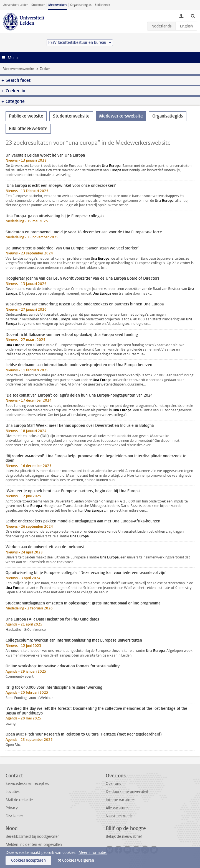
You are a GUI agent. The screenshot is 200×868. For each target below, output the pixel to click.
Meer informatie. (93, 853)
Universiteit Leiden (16, 5)
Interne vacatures (121, 800)
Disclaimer (14, 816)
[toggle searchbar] (193, 16)
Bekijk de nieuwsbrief (124, 837)
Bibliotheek (102, 5)
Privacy (12, 808)
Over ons (113, 784)
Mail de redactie (19, 800)
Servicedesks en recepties (27, 784)
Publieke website (26, 116)
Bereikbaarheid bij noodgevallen (33, 837)
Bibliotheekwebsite (28, 128)
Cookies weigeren (78, 860)
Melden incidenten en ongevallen (34, 845)
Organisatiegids (81, 5)
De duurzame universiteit (127, 792)
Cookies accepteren (28, 860)
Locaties (12, 792)
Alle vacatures (117, 808)
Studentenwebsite (71, 116)
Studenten (38, 5)
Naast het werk (119, 816)
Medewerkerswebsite (18, 69)
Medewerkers (58, 5)
